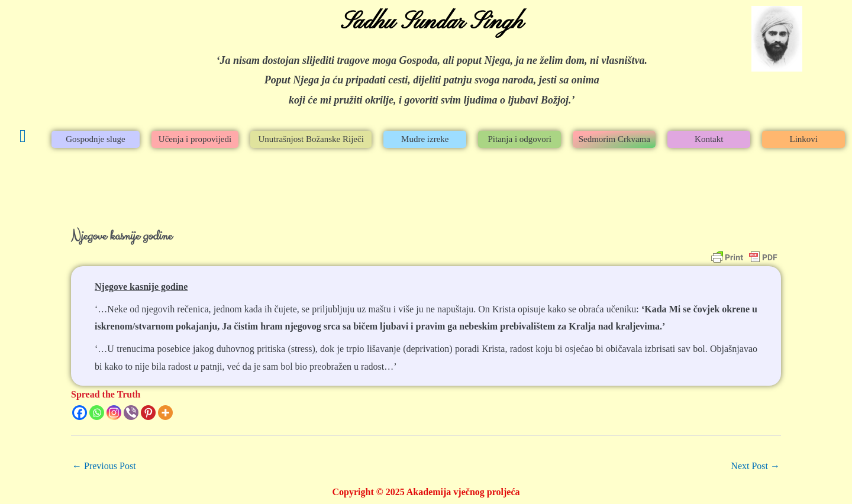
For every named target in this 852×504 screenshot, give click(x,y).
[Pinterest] (148, 413)
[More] (165, 413)
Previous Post (104, 466)
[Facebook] (80, 413)
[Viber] (131, 413)
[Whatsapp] (97, 413)
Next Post (755, 466)
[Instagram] (114, 413)
